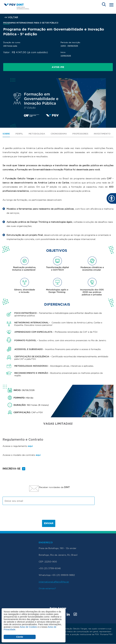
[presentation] (49, 514)
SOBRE (6, 134)
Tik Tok (75, 614)
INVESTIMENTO (102, 134)
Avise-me (58, 67)
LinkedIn (68, 614)
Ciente (20, 637)
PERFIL (19, 134)
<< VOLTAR (11, 17)
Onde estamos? (47, 588)
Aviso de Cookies (28, 627)
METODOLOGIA (37, 134)
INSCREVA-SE (12, 469)
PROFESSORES (80, 134)
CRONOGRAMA (59, 134)
